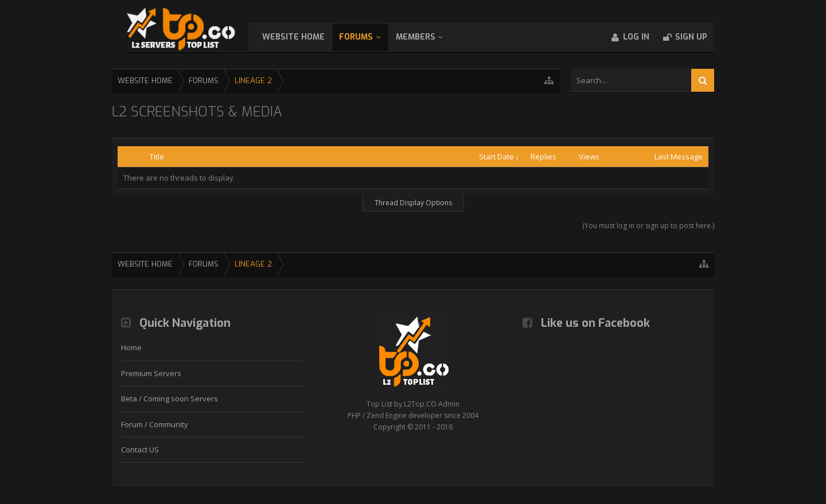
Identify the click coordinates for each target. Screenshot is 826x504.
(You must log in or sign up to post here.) (648, 226)
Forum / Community (155, 424)
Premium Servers (151, 373)
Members (427, 37)
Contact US (140, 450)
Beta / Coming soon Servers (170, 398)
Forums (367, 37)
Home (131, 347)
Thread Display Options (413, 203)
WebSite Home (305, 37)
